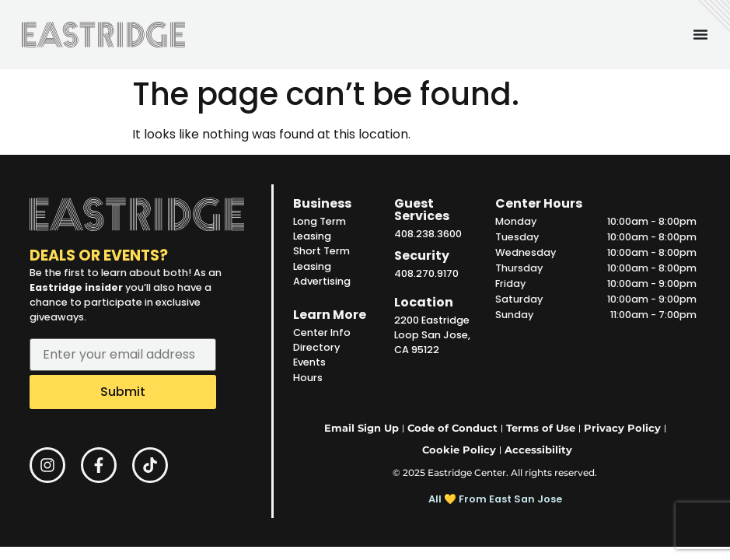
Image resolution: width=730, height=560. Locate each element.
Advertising (322, 281)
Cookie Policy (459, 450)
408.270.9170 (426, 273)
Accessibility (538, 450)
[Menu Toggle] (700, 34)
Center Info (322, 332)
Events (309, 362)
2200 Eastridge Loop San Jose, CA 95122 (432, 335)
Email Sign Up (362, 428)
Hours (308, 378)
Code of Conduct (452, 428)
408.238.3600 (428, 234)
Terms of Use (541, 428)
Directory (316, 347)
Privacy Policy (622, 428)
